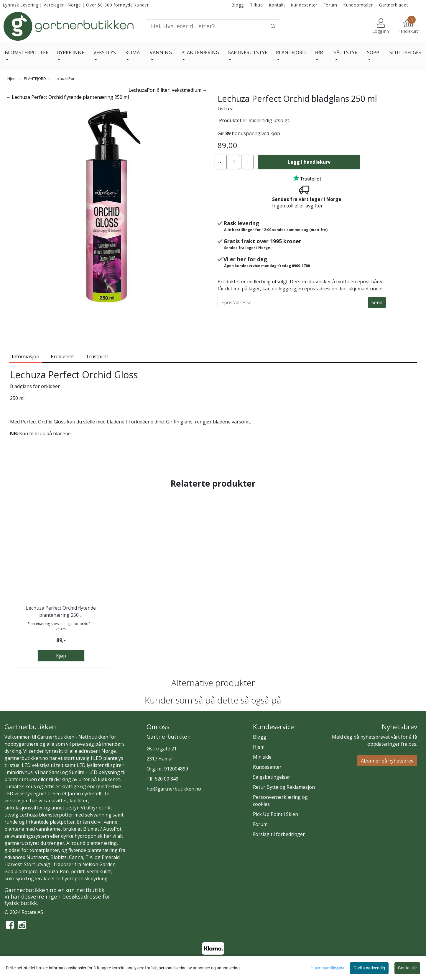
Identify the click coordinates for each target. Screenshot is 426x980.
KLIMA (133, 53)
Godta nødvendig (369, 968)
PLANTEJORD (291, 53)
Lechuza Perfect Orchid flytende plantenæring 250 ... (61, 611)
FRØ (319, 53)
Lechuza (226, 109)
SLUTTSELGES (405, 53)
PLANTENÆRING (200, 53)
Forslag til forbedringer (279, 834)
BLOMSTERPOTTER (27, 53)
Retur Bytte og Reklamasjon (284, 787)
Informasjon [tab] (26, 356)
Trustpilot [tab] (97, 356)
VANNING (161, 53)
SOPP (373, 53)
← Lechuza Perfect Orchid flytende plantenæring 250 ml (67, 97)
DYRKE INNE (70, 53)
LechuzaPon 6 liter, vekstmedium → (168, 90)
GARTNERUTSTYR (248, 53)
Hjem (12, 78)
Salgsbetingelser (272, 777)
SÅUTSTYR (346, 53)
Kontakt (277, 5)
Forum (330, 5)
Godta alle (407, 968)
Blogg (238, 5)
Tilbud (256, 5)
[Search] (213, 26)
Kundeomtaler (358, 5)
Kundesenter (304, 5)
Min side (262, 757)
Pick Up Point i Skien (275, 814)
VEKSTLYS (105, 53)
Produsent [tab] (62, 356)
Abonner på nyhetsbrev (387, 761)
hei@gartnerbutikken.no (174, 789)
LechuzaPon (62, 78)
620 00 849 (167, 779)
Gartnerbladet (394, 5)
